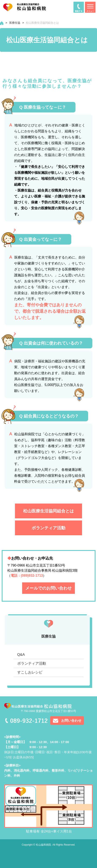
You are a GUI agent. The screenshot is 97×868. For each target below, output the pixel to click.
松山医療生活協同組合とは (48, 511)
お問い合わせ (71, 721)
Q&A (21, 655)
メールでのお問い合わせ (48, 588)
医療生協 (15, 23)
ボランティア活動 (48, 528)
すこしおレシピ (30, 672)
